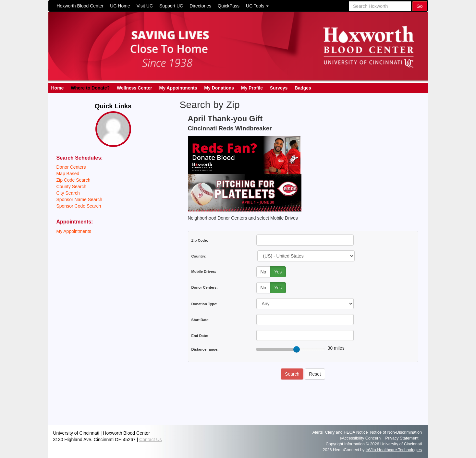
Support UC (171, 6)
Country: (199, 256)
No (263, 272)
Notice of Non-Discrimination (396, 432)
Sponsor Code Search (79, 206)
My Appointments (178, 88)
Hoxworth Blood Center (80, 6)
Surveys (279, 88)
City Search (68, 193)
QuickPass (229, 6)
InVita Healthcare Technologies (394, 450)
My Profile (252, 88)
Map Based (68, 174)
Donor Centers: (205, 287)
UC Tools (257, 6)
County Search (72, 187)
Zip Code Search (73, 180)
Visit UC (145, 6)
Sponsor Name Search (79, 199)
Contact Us (150, 440)
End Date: (200, 336)
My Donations (219, 88)
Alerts (318, 432)
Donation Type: (205, 304)
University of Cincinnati (401, 444)
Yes (278, 272)
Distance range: (205, 349)
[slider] (297, 349)
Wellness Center (134, 88)
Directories (200, 6)
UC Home (120, 6)
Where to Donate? (90, 88)
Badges (303, 88)
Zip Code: (200, 240)
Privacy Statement (402, 438)
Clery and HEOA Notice (347, 432)
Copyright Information (345, 444)
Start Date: (201, 320)
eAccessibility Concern (360, 438)
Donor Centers (71, 167)
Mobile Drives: (204, 271)
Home (58, 88)
